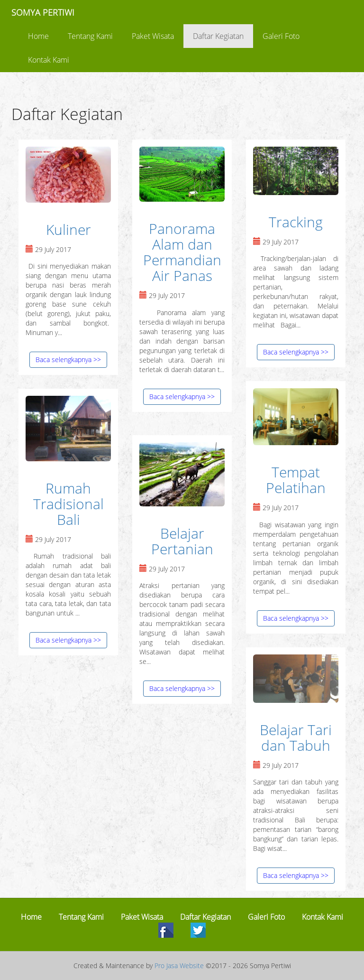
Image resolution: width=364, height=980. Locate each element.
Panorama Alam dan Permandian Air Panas (182, 252)
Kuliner (68, 229)
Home (38, 36)
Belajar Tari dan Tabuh (296, 737)
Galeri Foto (281, 36)
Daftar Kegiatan (218, 36)
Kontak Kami (49, 60)
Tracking (296, 222)
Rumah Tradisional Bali (68, 504)
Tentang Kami (90, 36)
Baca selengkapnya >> (68, 359)
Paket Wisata (153, 36)
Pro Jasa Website (179, 966)
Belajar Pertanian (182, 541)
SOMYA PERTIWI (43, 12)
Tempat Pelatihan (296, 480)
